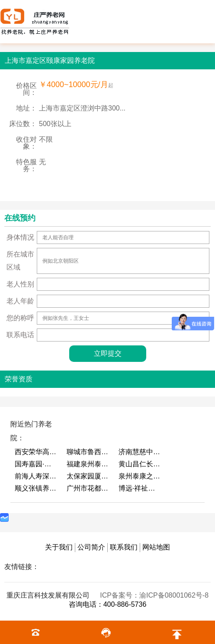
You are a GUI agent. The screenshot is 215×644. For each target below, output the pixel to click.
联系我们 (124, 547)
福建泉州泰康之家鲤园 (88, 464)
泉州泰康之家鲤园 (140, 476)
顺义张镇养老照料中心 (36, 488)
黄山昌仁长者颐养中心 (140, 464)
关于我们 (59, 547)
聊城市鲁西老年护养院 (88, 452)
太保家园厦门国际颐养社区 (88, 476)
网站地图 (156, 547)
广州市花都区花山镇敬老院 (88, 488)
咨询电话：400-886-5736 (108, 604)
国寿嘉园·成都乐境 (36, 464)
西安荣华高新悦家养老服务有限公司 (36, 452)
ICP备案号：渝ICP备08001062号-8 (154, 595)
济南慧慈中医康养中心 (140, 452)
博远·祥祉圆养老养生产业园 (140, 488)
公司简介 (91, 547)
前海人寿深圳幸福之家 (36, 476)
